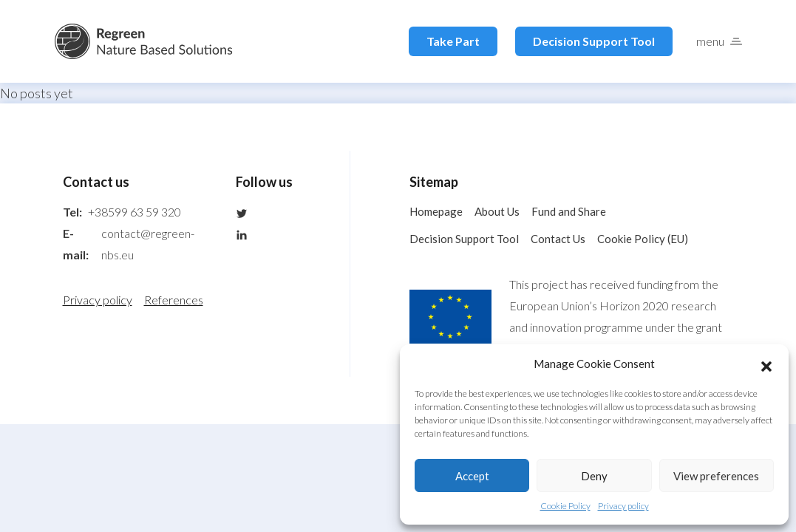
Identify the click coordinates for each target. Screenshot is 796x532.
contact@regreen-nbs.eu (148, 244)
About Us (497, 211)
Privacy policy (623, 506)
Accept (472, 476)
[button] (766, 364)
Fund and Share (569, 211)
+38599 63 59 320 (135, 212)
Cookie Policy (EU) (643, 239)
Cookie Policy (565, 506)
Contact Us (558, 239)
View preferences (716, 476)
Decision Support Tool (594, 41)
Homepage (436, 211)
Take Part (453, 41)
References (174, 300)
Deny (594, 476)
